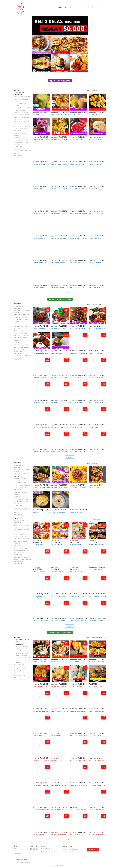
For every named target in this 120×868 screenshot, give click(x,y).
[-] (31, 849)
